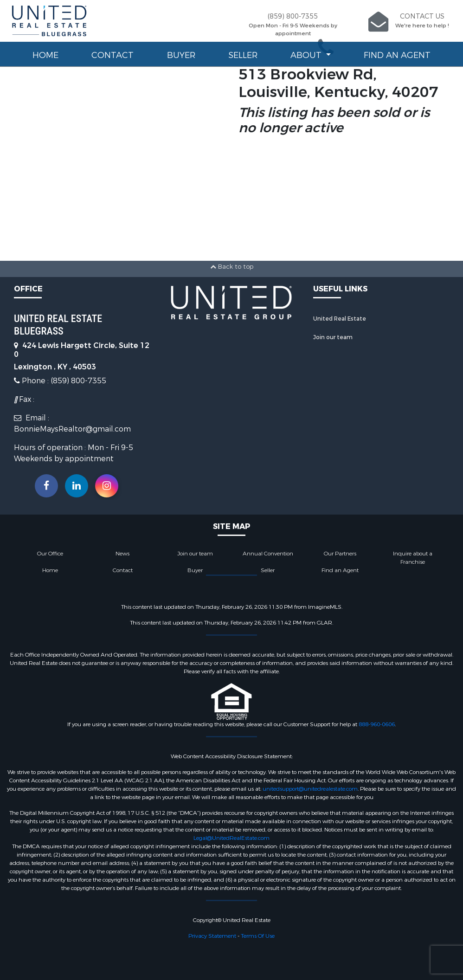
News (122, 554)
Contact (113, 55)
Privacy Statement (212, 936)
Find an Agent (397, 55)
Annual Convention (268, 554)
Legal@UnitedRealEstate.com (231, 838)
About (307, 55)
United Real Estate (340, 319)
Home (45, 55)
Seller (243, 55)
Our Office (50, 554)
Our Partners (340, 554)
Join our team (333, 337)
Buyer (181, 55)
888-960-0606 (377, 724)
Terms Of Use (258, 936)
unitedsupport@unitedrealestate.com (310, 789)
